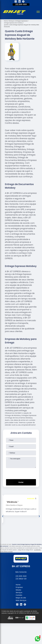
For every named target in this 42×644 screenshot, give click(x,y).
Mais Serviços (21, 600)
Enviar (21, 482)
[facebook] (23, 2)
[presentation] (21, 473)
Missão (18, 590)
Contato (19, 595)
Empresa (19, 587)
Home (18, 585)
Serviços (19, 593)
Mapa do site (21, 598)
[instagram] (16, 2)
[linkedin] (19, 2)
